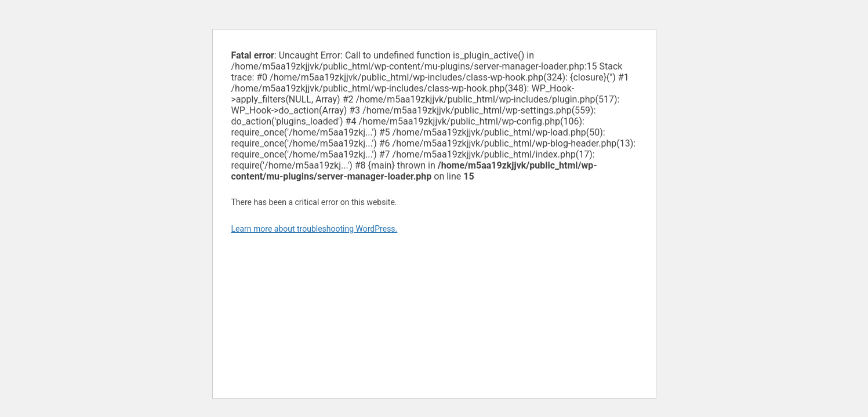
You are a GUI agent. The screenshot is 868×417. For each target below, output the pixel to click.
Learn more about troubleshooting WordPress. (315, 229)
